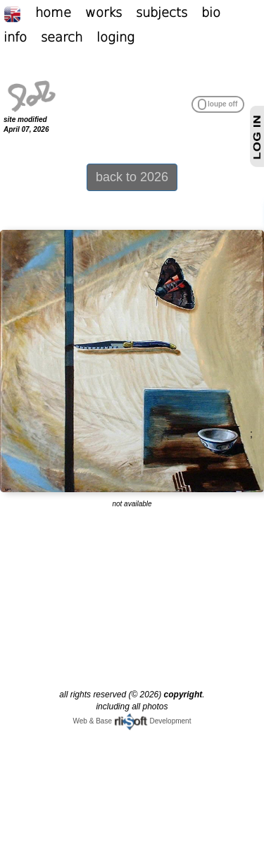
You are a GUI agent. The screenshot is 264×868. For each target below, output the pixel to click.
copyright (183, 695)
